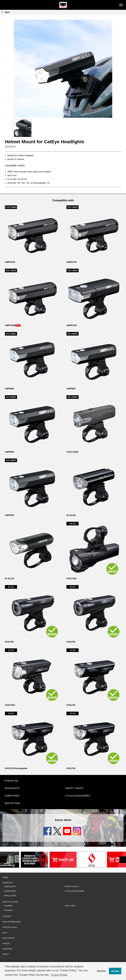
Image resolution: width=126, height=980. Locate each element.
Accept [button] (115, 971)
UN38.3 (5, 954)
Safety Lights (70, 906)
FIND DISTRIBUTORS (11, 922)
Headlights (9, 906)
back (7, 12)
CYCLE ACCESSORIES (78, 796)
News (5, 933)
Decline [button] (101, 971)
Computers (9, 910)
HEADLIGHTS (12, 788)
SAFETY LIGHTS (74, 788)
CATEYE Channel (10, 927)
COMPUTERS (12, 796)
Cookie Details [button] (59, 975)
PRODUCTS (8, 883)
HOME (5, 877)
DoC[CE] (6, 943)
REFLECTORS (12, 803)
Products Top (11, 781)
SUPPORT (7, 916)
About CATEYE (9, 938)
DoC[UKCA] (7, 949)
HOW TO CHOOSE (10, 902)
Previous (3, 860)
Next (123, 860)
